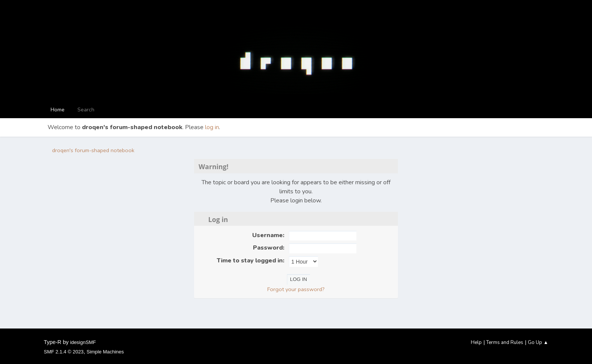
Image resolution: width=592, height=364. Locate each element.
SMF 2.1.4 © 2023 (64, 352)
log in (212, 127)
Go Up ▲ (538, 342)
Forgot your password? (296, 289)
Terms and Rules (505, 342)
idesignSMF (83, 342)
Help (476, 342)
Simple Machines (105, 352)
